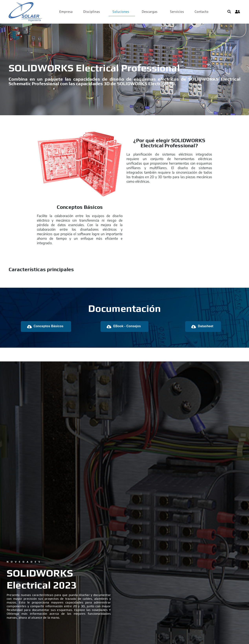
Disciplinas (92, 12)
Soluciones (121, 12)
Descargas (150, 12)
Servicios (177, 12)
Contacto (202, 12)
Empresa (66, 12)
